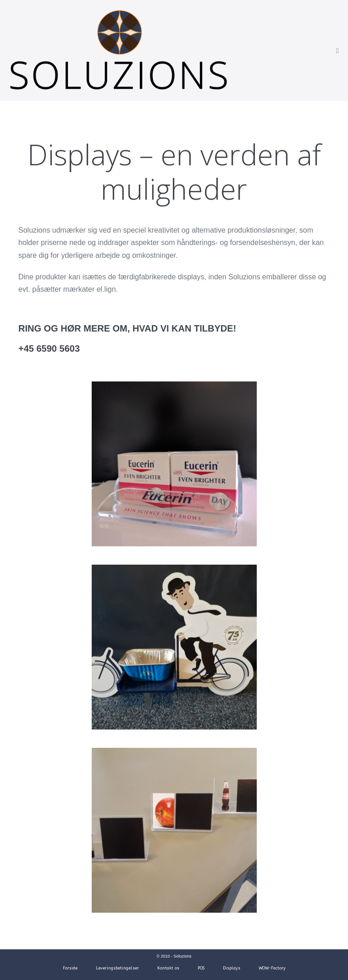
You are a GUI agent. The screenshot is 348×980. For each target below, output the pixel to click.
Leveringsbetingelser (117, 968)
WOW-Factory (272, 968)
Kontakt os (168, 968)
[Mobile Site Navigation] (337, 51)
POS (201, 968)
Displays (232, 968)
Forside (70, 968)
